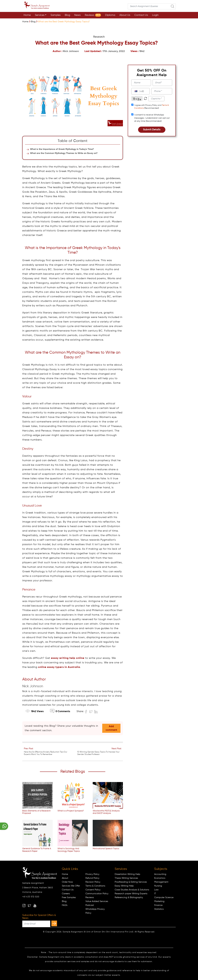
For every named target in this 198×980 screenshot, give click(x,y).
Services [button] (40, 15)
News (77, 15)
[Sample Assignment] (25, 22)
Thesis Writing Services (126, 878)
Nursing (158, 886)
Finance (158, 905)
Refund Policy (92, 878)
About (65, 878)
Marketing (159, 901)
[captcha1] (156, 99)
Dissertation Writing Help (127, 874)
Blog (67, 15)
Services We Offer (71, 886)
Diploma (110, 15)
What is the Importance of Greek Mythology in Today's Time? (62, 149)
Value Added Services (97, 901)
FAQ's (65, 905)
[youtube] (35, 906)
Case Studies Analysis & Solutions (132, 890)
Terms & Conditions (95, 886)
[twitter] (29, 906)
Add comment (111, 728)
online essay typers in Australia (59, 667)
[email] (162, 83)
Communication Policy (97, 894)
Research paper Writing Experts (131, 894)
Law (156, 890)
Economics (160, 878)
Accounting (160, 874)
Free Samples (69, 897)
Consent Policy (93, 890)
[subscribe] (54, 923)
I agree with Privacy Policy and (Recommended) (151, 107)
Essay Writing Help (124, 886)
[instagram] (24, 906)
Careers (66, 894)
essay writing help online (68, 658)
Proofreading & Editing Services (131, 882)
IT (155, 894)
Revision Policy (93, 882)
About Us (125, 15)
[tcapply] (132, 105)
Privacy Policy (92, 874)
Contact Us (141, 15)
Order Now (67, 882)
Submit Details (152, 130)
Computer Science (164, 897)
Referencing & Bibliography (129, 897)
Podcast (90, 905)
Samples (56, 15)
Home (27, 15)
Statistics (159, 909)
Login (155, 15)
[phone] (162, 91)
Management (161, 882)
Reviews (93, 15)
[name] (141, 83)
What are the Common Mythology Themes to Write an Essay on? (64, 153)
